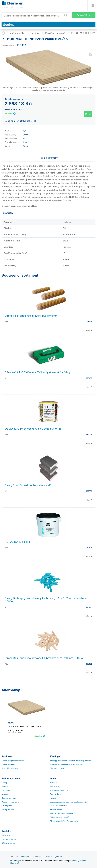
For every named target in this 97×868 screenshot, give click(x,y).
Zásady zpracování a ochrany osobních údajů (68, 802)
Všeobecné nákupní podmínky (62, 813)
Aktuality (14, 856)
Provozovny (6, 835)
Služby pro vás (8, 809)
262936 (89, 435)
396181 (89, 607)
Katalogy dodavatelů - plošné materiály (66, 764)
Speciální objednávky (10, 802)
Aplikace (5, 794)
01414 (90, 322)
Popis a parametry (66, 158)
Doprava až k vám (9, 798)
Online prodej (7, 806)
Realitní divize (56, 794)
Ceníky (4, 782)
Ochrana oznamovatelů (59, 817)
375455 (89, 378)
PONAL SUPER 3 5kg (17, 542)
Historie (53, 782)
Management (55, 786)
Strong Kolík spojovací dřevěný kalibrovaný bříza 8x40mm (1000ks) (44, 658)
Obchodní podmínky (58, 806)
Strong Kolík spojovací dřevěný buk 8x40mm (31, 316)
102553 (89, 491)
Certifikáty (6, 790)
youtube (59, 856)
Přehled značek (56, 809)
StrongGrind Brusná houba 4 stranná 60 (28, 485)
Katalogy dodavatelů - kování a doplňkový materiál (71, 760)
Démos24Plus (83, 15)
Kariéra (53, 798)
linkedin (48, 856)
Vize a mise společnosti (60, 790)
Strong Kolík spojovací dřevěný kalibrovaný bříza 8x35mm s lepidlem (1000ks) (45, 600)
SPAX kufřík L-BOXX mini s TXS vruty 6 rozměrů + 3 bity (38, 372)
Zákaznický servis (9, 839)
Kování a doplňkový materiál (13, 760)
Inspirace (25, 856)
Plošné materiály (15, 33)
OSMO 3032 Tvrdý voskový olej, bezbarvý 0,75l (33, 429)
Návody (5, 786)
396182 (89, 664)
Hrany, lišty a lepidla (10, 768)
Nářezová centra (8, 843)
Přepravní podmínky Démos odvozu (65, 821)
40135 (90, 548)
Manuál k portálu (57, 768)
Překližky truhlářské (55, 33)
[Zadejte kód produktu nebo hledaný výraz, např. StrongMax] (36, 15)
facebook (37, 856)
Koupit (88, 114)
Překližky (35, 33)
